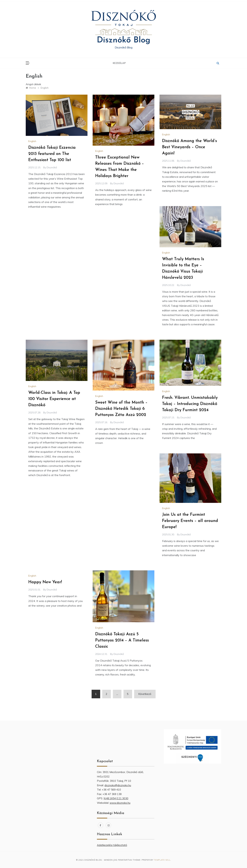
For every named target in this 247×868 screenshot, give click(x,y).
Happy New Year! (45, 582)
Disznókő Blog (123, 40)
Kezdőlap (119, 63)
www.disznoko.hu (120, 803)
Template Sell (162, 860)
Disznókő (52, 167)
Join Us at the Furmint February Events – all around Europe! (190, 521)
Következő (145, 694)
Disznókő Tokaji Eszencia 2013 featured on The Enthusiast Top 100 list (52, 154)
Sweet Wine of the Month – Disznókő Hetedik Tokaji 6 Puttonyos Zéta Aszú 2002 (121, 409)
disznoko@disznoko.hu (118, 785)
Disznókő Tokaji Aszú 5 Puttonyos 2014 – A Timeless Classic (122, 640)
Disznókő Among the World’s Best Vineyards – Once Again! (190, 147)
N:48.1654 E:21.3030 (116, 798)
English (32, 141)
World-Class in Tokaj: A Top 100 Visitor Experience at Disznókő (54, 399)
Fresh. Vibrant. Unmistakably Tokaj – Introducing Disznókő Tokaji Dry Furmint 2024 (190, 404)
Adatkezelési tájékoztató (112, 845)
